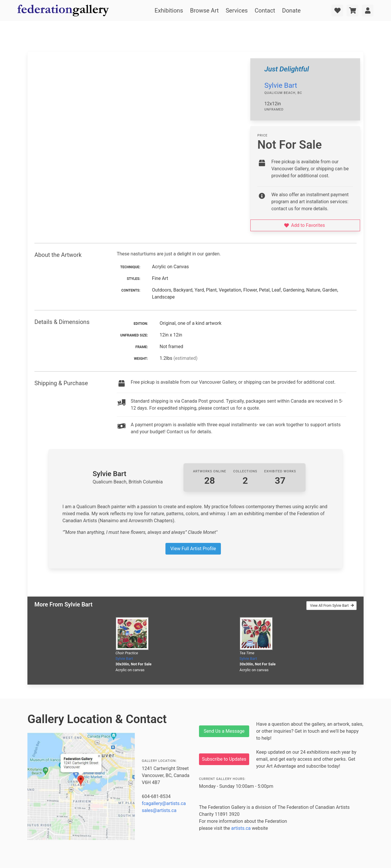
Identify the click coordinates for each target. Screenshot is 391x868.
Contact (265, 10)
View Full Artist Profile (193, 549)
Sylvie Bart (281, 85)
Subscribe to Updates (224, 759)
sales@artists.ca (159, 810)
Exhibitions (169, 10)
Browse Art (204, 10)
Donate (291, 10)
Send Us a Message (224, 731)
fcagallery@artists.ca (164, 803)
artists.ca (241, 828)
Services (236, 10)
